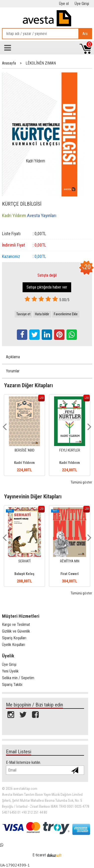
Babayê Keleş (24, 574)
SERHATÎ (24, 561)
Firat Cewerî (70, 574)
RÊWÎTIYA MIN (70, 561)
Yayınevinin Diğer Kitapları (33, 496)
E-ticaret (39, 855)
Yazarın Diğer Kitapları (29, 385)
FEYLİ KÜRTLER (70, 450)
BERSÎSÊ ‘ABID (25, 450)
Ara (85, 34)
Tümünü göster (81, 482)
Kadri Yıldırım (24, 463)
